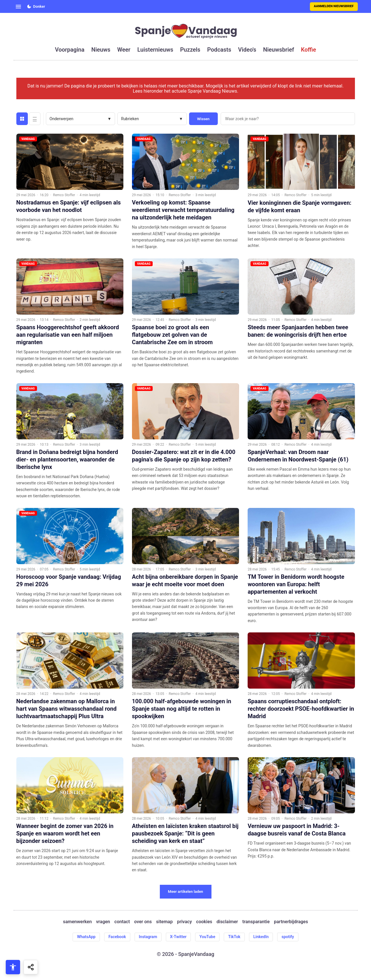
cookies (204, 922)
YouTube (207, 937)
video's (247, 50)
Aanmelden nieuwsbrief (334, 6)
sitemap (164, 922)
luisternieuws (155, 50)
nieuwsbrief (279, 50)
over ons (143, 922)
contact (122, 922)
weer (124, 50)
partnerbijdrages (291, 922)
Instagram (148, 937)
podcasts (219, 50)
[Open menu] (18, 7)
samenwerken (77, 922)
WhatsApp (86, 937)
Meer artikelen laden (185, 892)
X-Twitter (178, 937)
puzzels (190, 50)
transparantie (256, 922)
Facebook (117, 937)
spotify (288, 937)
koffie (309, 50)
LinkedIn (261, 937)
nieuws (101, 50)
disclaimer (227, 922)
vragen (103, 922)
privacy (184, 922)
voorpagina (70, 50)
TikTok (234, 937)
